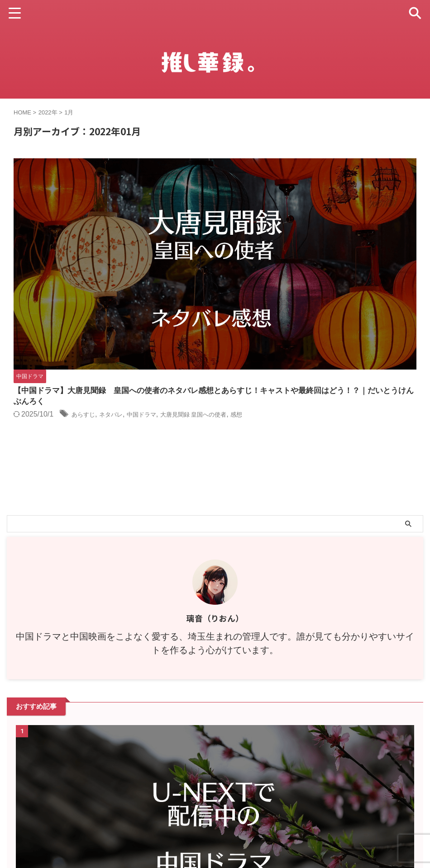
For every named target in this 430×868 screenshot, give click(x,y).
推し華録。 (215, 844)
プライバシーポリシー (193, 822)
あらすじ (229, 205)
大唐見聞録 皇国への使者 (361, 205)
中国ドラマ (298, 205)
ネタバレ (262, 205)
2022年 (48, 112)
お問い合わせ (248, 822)
